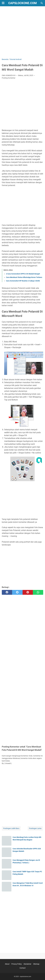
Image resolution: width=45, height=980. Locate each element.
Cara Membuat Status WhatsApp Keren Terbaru (24, 277)
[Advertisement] (22, 33)
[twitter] (17, 592)
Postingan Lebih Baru (11, 828)
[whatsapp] (38, 592)
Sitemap (36, 964)
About (7, 964)
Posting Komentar (9, 78)
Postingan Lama (35, 828)
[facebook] (7, 592)
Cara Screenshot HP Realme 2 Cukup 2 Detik (23, 281)
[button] (24, 363)
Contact (23, 968)
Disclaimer (27, 964)
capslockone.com (22, 3)
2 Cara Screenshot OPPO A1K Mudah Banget (23, 274)
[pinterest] (28, 592)
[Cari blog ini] (42, 3)
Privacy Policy (17, 964)
